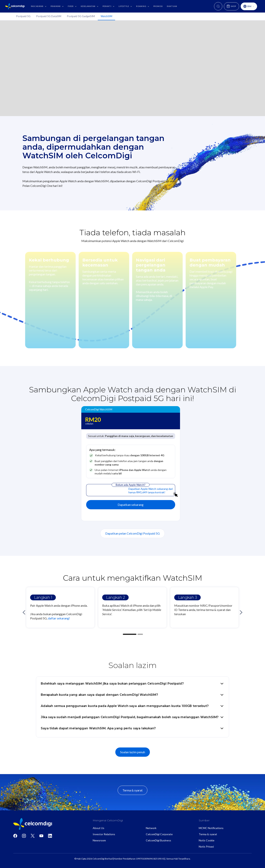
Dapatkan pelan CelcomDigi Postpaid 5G (132, 533)
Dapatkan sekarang (131, 505)
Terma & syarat (132, 790)
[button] (38, 6)
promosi (158, 6)
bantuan (172, 6)
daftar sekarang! (59, 618)
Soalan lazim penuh (133, 752)
